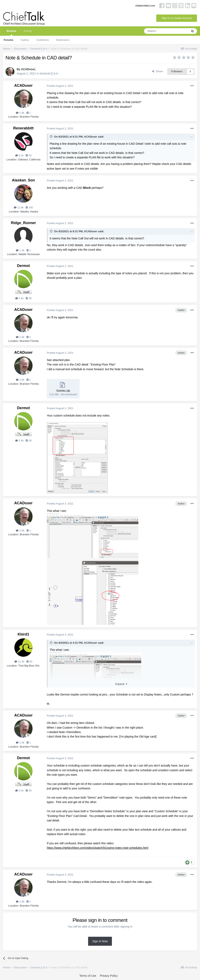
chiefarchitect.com (145, 6)
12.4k (19, 207)
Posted (60, 86)
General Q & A (49, 73)
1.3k (20, 250)
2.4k (19, 298)
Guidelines (43, 40)
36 (29, 298)
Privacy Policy (109, 976)
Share (157, 71)
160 (29, 207)
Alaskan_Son (23, 180)
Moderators (63, 40)
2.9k (20, 113)
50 (29, 155)
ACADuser (28, 69)
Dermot (23, 266)
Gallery (25, 40)
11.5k (19, 662)
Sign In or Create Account (177, 18)
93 (29, 662)
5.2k (19, 155)
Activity (28, 31)
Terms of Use (88, 976)
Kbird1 (23, 634)
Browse (11, 33)
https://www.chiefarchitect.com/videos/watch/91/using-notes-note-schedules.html (98, 848)
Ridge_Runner (23, 223)
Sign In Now (100, 941)
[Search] (166, 31)
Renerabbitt (23, 128)
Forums (9, 40)
